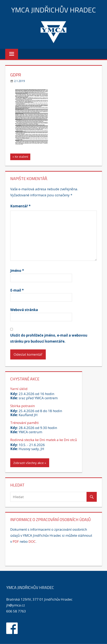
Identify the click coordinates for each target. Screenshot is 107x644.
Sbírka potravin (22, 406)
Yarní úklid (19, 389)
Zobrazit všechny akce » (30, 463)
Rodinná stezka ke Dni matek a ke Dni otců (44, 440)
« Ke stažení (20, 157)
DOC (32, 541)
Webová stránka (24, 310)
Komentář (20, 206)
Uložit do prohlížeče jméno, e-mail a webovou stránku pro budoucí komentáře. (49, 338)
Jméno (17, 271)
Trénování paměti (24, 423)
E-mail (17, 290)
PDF (16, 541)
